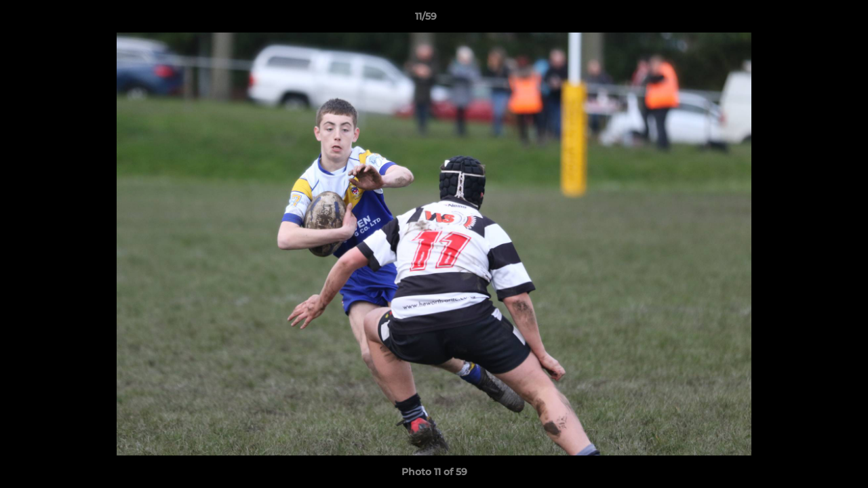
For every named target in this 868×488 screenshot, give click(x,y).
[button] (811, 20)
